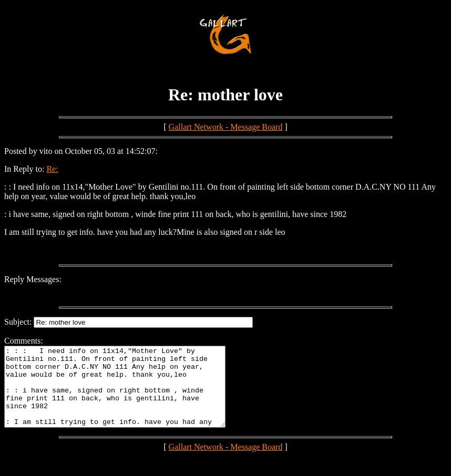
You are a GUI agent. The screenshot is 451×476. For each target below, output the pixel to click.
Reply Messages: (33, 279)
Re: (52, 169)
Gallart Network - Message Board (226, 127)
